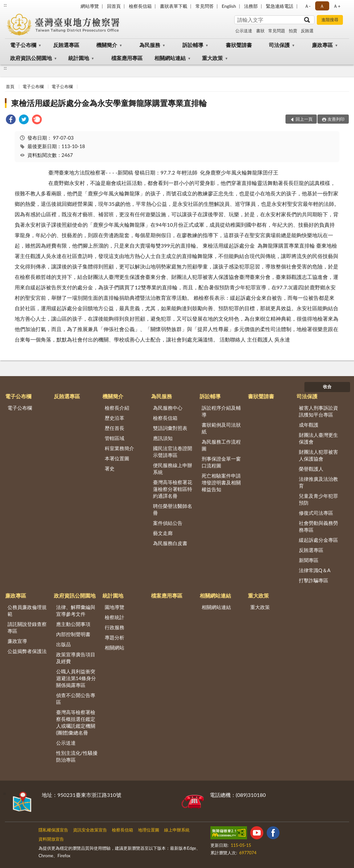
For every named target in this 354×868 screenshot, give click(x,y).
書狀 (260, 31)
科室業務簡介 (119, 448)
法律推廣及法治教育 (318, 482)
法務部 (251, 6)
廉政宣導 (17, 641)
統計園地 (79, 58)
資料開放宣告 (51, 839)
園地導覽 (115, 607)
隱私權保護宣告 (53, 830)
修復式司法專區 (316, 513)
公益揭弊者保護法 (27, 651)
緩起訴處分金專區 (318, 540)
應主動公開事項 (73, 624)
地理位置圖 (149, 830)
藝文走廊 (163, 533)
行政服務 (115, 627)
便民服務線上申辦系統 (173, 469)
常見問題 (277, 31)
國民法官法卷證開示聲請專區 (173, 452)
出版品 (63, 644)
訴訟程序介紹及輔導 (221, 411)
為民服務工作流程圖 (221, 445)
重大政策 (212, 58)
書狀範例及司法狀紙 (221, 428)
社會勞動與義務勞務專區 (318, 526)
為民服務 (150, 45)
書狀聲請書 (239, 45)
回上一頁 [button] (304, 119)
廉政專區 (322, 45)
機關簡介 (107, 45)
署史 (110, 468)
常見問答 (205, 6)
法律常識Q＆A (315, 570)
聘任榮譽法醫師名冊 (173, 509)
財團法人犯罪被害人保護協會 (318, 455)
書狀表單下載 (174, 6)
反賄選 (307, 31)
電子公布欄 (23, 45)
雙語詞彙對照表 (170, 428)
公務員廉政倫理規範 (27, 610)
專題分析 (115, 637)
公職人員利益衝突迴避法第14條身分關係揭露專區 (76, 678)
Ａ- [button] (308, 6)
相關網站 (115, 647)
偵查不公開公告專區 (76, 699)
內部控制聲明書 (73, 634)
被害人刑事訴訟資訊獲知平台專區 (318, 411)
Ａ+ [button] (337, 6)
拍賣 (293, 31)
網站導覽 (90, 6)
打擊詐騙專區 (314, 580)
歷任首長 (115, 428)
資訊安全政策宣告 (90, 830)
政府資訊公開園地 (31, 58)
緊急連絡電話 (280, 6)
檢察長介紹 (117, 408)
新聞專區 (309, 560)
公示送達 (244, 31)
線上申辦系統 (177, 830)
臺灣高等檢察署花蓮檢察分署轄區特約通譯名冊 (173, 489)
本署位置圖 (117, 458)
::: (5, 5)
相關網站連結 (170, 58)
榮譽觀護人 (311, 469)
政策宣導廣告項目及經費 (76, 658)
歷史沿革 (115, 418)
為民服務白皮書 (170, 543)
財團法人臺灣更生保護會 (318, 438)
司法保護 (279, 45)
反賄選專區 (66, 45)
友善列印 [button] (336, 119)
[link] (11, 120)
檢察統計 (115, 617)
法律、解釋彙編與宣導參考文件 (76, 610)
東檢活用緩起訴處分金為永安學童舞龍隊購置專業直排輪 (109, 103)
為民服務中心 (168, 408)
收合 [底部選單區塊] (327, 387)
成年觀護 (309, 425)
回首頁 (114, 6)
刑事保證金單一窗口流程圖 (221, 462)
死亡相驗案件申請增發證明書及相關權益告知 (221, 482)
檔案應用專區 (127, 58)
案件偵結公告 (168, 523)
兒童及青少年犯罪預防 (318, 499)
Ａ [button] (322, 6)
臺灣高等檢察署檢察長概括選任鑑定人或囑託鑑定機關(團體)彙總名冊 (76, 722)
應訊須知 (163, 438)
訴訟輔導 (193, 45)
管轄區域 (115, 438)
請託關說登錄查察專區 (27, 627)
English (229, 6)
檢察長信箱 (140, 6)
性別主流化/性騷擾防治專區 (77, 756)
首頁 (10, 86)
